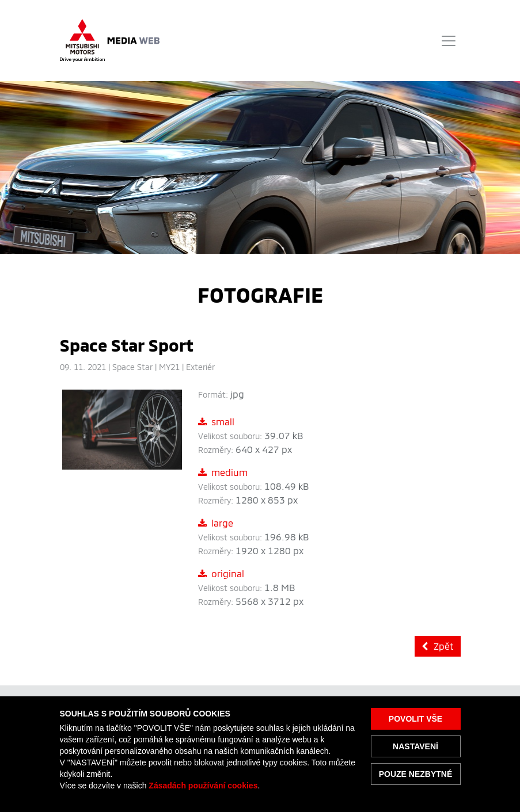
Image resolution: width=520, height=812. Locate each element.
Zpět (438, 646)
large (216, 523)
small (216, 422)
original (221, 573)
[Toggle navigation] (449, 41)
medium (223, 472)
